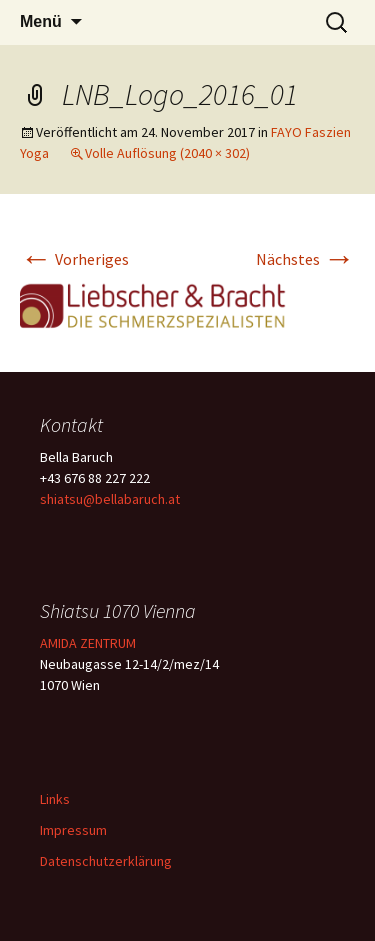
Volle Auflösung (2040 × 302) (167, 153)
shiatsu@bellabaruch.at (110, 499)
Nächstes (305, 259)
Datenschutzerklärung (106, 861)
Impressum (73, 830)
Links (55, 799)
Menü (41, 21)
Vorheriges (74, 259)
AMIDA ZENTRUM (88, 643)
